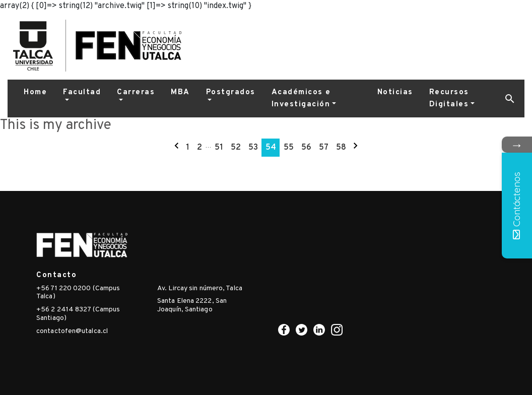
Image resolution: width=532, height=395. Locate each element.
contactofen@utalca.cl (72, 331)
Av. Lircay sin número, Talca (200, 288)
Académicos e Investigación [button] (301, 98)
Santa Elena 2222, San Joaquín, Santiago (192, 305)
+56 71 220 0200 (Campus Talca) (78, 293)
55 (289, 148)
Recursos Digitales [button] (449, 98)
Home (35, 92)
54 (271, 148)
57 (324, 148)
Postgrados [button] (231, 92)
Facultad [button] (82, 92)
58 (341, 148)
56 (306, 148)
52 (236, 148)
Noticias (395, 92)
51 (219, 148)
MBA (180, 92)
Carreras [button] (136, 92)
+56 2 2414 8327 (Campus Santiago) (78, 314)
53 (253, 148)
